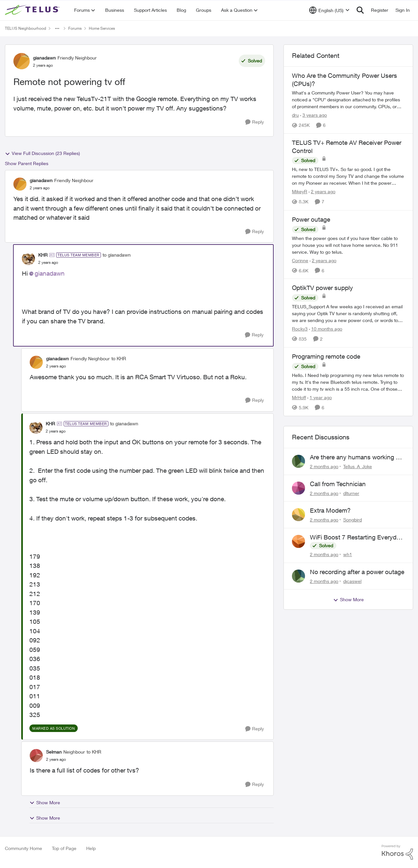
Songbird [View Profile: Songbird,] (353, 520)
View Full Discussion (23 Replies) (42, 153)
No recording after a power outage (357, 572)
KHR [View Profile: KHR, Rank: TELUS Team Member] (43, 255)
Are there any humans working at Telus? (355, 457)
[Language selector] (329, 10)
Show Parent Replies (27, 163)
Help (91, 848)
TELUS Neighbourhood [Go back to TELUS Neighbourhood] (25, 28)
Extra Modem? (330, 510)
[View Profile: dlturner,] (298, 488)
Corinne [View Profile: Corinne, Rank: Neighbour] (300, 260)
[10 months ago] (326, 329)
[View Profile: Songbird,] (298, 515)
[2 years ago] (322, 192)
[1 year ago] (320, 397)
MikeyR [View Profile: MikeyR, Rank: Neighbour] (300, 192)
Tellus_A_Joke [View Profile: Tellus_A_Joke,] (358, 466)
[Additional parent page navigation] (57, 28)
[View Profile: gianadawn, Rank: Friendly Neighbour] (22, 61)
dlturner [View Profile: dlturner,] (351, 493)
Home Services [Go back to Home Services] (102, 28)
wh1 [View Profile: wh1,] (348, 554)
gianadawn (50, 273)
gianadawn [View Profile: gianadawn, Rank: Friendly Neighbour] (44, 58)
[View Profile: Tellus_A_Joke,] (298, 461)
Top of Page (64, 848)
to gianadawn (117, 255)
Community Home (24, 848)
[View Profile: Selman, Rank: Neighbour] (36, 756)
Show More (45, 803)
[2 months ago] (324, 466)
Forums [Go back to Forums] (75, 28)
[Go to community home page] (33, 10)
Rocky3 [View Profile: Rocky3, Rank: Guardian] (300, 329)
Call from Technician (338, 484)
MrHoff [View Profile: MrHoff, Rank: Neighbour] (299, 397)
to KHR (119, 358)
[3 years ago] (313, 115)
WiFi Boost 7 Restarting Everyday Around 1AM (356, 537)
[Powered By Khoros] (397, 852)
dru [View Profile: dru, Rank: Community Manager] (295, 115)
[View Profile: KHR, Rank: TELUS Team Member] (28, 259)
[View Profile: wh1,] (298, 541)
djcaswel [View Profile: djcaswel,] (352, 581)
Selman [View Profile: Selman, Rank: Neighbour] (54, 752)
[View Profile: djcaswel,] (298, 576)
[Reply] (255, 122)
